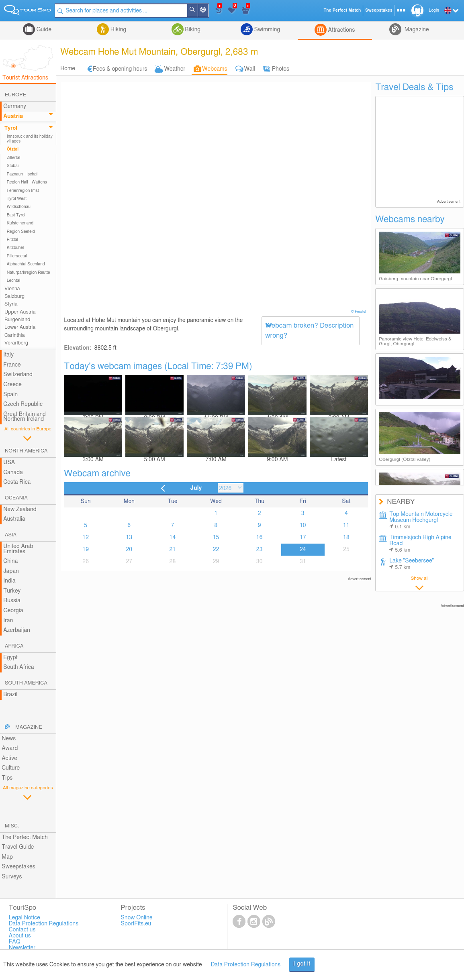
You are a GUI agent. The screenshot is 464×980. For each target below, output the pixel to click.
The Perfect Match (25, 837)
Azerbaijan (17, 630)
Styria (11, 304)
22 (216, 550)
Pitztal (13, 240)
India (9, 581)
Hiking (118, 30)
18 (346, 538)
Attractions (341, 30)
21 (173, 550)
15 (216, 538)
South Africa (19, 667)
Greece (12, 385)
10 (303, 526)
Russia (12, 601)
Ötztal (13, 149)
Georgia (13, 611)
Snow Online (137, 918)
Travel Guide (18, 847)
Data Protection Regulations (246, 965)
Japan (11, 571)
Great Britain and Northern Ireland (25, 417)
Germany (15, 106)
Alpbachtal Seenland (26, 264)
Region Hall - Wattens (27, 182)
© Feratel (359, 312)
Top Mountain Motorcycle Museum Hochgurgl (421, 521)
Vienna (12, 289)
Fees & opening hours (120, 69)
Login (434, 10)
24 (303, 550)
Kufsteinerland (20, 223)
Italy (8, 355)
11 (346, 526)
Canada (13, 473)
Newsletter (22, 948)
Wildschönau (19, 207)
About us (20, 936)
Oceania (16, 498)
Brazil (10, 695)
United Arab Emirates (18, 549)
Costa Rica (17, 482)
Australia (14, 519)
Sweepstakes (18, 867)
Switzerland (18, 375)
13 (129, 538)
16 (260, 538)
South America (26, 683)
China (10, 561)
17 (303, 538)
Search (198, 10)
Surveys (12, 877)
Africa (14, 646)
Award (10, 748)
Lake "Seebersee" (412, 564)
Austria (13, 116)
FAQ (15, 942)
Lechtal (14, 281)
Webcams (215, 69)
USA (9, 462)
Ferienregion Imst (23, 191)
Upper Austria (20, 312)
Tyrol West (17, 199)
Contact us (22, 930)
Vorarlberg (16, 343)
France (12, 365)
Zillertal (14, 158)
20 (129, 550)
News (9, 739)
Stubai (13, 166)
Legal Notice (25, 918)
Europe (15, 95)
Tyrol (11, 128)
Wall (250, 69)
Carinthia (15, 335)
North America (26, 451)
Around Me (208, 11)
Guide (43, 30)
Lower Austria (20, 327)
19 (86, 550)
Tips (7, 778)
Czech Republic (23, 404)
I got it (302, 964)
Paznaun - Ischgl (22, 174)
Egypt (10, 658)
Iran (8, 621)
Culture (11, 768)
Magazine (416, 30)
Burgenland (17, 320)
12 (86, 538)
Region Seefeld (21, 232)
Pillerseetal (17, 256)
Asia (11, 535)
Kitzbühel (15, 248)
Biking (192, 30)
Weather (175, 69)
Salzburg (14, 296)
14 (173, 538)
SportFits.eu (136, 924)
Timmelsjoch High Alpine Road (420, 544)
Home (68, 69)
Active (9, 758)
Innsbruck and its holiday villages (30, 139)
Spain (10, 395)
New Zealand (20, 509)
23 (260, 550)
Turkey (12, 591)
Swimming (266, 30)
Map (7, 857)
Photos (281, 69)
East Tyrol (16, 215)
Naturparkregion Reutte (29, 273)
